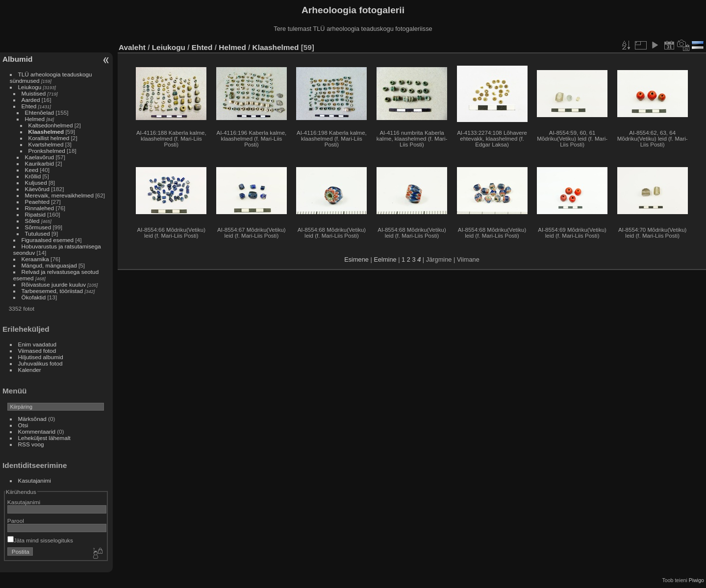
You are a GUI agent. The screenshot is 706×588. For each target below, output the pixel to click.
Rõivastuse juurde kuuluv (54, 284)
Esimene (356, 259)
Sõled (32, 221)
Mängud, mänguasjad (49, 265)
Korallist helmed (49, 138)
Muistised (34, 93)
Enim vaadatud (38, 344)
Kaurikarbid (40, 163)
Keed (32, 170)
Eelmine (385, 259)
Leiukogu (30, 87)
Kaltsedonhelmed (51, 125)
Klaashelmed (46, 132)
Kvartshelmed (46, 144)
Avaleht (132, 47)
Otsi (23, 425)
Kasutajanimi (35, 480)
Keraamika (35, 259)
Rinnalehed (40, 208)
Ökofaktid (34, 297)
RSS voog (31, 444)
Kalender (30, 370)
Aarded (31, 100)
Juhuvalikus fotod (40, 363)
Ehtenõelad (40, 112)
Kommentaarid (37, 431)
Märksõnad (32, 419)
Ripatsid (36, 214)
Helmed (35, 119)
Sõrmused (38, 227)
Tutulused (38, 233)
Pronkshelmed (47, 151)
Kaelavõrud (40, 157)
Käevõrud (37, 189)
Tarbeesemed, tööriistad (52, 291)
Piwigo (696, 580)
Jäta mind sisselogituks (40, 540)
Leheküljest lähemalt (44, 438)
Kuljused (36, 183)
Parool (16, 521)
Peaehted (37, 202)
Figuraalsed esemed (48, 240)
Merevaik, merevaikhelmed (60, 195)
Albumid (17, 59)
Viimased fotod (37, 351)
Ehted (29, 106)
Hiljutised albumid (41, 357)
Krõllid (33, 176)
